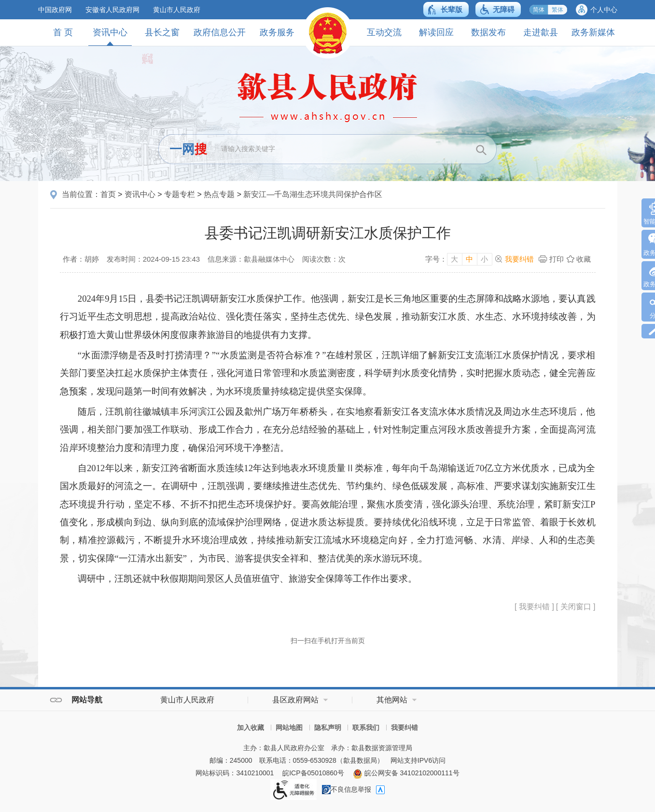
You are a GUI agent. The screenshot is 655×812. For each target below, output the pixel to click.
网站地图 (289, 728)
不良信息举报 (347, 789)
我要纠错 (519, 259)
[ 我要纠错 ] (534, 607)
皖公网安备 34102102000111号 (406, 773)
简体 (539, 10)
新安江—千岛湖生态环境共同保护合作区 (313, 194)
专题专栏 (180, 194)
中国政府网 (55, 10)
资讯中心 (110, 36)
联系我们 (366, 728)
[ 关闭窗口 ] (576, 607)
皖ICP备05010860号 (313, 773)
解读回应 (436, 32)
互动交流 (384, 32)
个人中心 (604, 10)
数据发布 (488, 32)
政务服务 (277, 32)
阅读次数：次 (324, 259)
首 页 (63, 32)
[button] (446, 9)
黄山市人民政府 (177, 10)
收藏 (584, 259)
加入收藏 (251, 728)
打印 (557, 259)
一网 (188, 149)
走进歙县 (541, 32)
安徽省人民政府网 (112, 10)
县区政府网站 (295, 700)
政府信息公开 (220, 32)
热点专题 (219, 194)
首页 (108, 194)
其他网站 (392, 700)
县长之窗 (162, 32)
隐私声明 (328, 728)
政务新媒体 (593, 32)
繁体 (557, 10)
